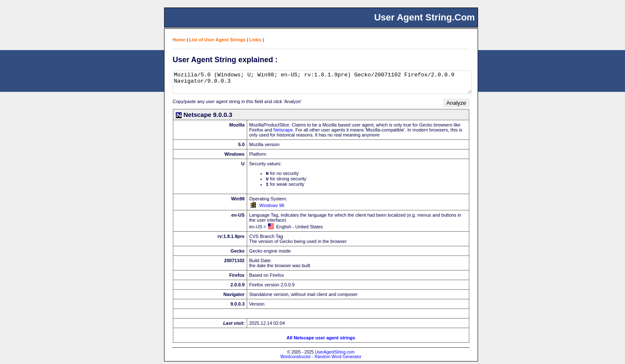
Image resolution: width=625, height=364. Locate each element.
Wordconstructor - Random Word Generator (321, 359)
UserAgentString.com (335, 355)
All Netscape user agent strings (321, 340)
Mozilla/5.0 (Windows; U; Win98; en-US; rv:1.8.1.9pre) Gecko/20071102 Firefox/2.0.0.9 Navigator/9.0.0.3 (322, 82)
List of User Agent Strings (217, 40)
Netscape (283, 130)
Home (179, 40)
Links (255, 40)
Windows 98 (272, 208)
